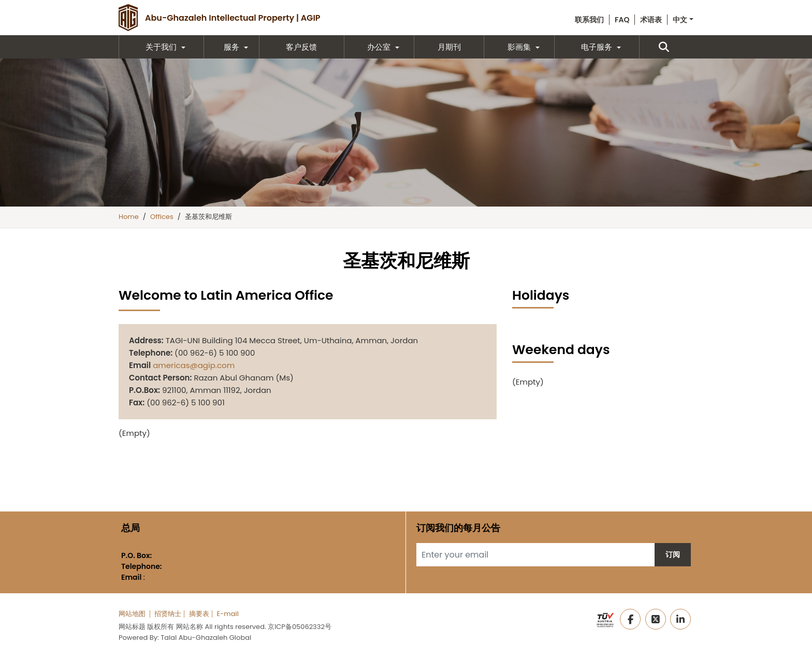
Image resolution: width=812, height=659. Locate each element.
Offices (162, 217)
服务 (231, 47)
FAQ (622, 20)
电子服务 (597, 47)
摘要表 (199, 614)
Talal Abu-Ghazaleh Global (206, 638)
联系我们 (589, 20)
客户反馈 (301, 47)
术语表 (651, 20)
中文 (680, 20)
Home (129, 217)
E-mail (227, 614)
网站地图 (132, 614)
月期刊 (449, 47)
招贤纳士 (168, 614)
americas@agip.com (194, 365)
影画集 (519, 47)
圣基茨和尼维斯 (208, 217)
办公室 (379, 47)
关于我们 (161, 47)
